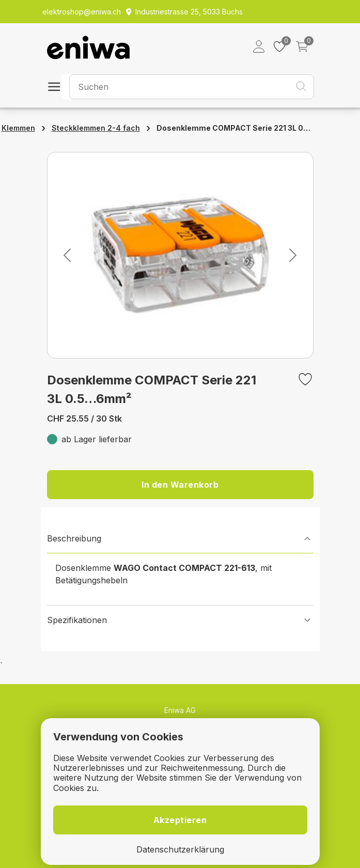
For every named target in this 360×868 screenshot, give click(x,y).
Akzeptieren (180, 820)
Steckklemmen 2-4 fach (96, 128)
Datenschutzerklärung (180, 850)
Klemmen (18, 128)
